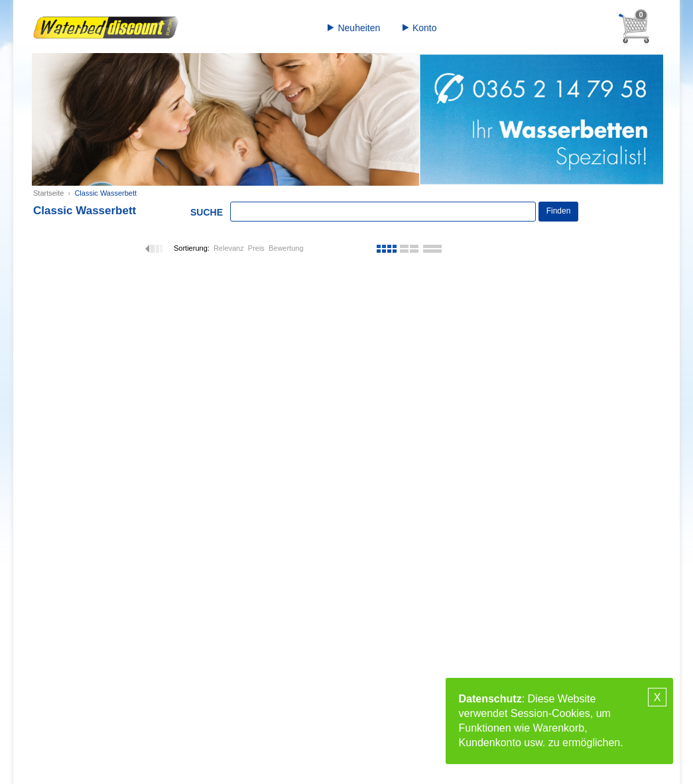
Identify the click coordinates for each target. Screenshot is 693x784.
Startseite (48, 193)
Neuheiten (359, 28)
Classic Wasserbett (105, 193)
